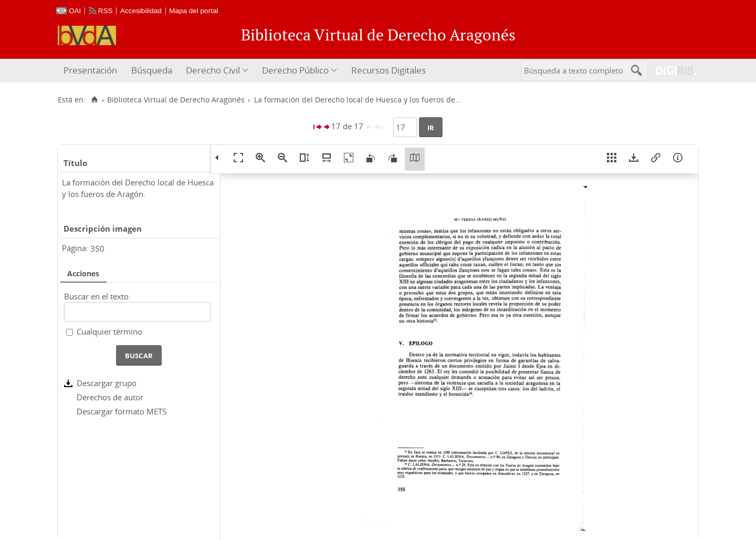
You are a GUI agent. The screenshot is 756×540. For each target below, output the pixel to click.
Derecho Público (295, 70)
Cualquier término (109, 331)
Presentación (90, 70)
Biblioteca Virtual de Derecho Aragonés (176, 100)
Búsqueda (152, 70)
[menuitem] (92, 71)
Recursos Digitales (388, 70)
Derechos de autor (110, 397)
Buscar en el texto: (97, 296)
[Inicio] (94, 100)
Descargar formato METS (122, 411)
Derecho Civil (213, 70)
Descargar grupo (107, 383)
